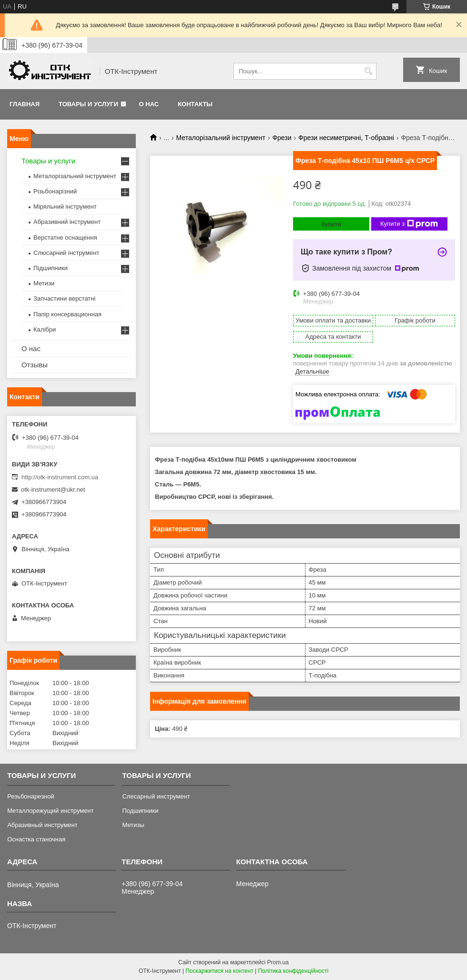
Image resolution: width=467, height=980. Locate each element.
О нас (149, 104)
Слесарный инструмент (156, 796)
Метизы (133, 825)
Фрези (282, 138)
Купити (331, 224)
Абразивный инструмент (42, 825)
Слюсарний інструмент (66, 253)
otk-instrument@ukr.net (53, 490)
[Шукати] (368, 71)
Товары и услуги (88, 104)
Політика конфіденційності (293, 971)
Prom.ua (278, 962)
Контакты (195, 104)
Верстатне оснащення (65, 237)
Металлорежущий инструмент (50, 811)
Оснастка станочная (36, 839)
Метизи (44, 283)
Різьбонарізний (55, 191)
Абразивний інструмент (67, 222)
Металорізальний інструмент (221, 138)
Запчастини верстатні (64, 298)
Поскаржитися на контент (219, 971)
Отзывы (35, 365)
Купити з (409, 224)
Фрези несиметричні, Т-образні (346, 138)
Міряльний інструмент (65, 207)
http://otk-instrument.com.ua (60, 477)
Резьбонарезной (31, 796)
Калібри (45, 329)
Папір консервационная (67, 314)
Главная (25, 104)
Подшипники (140, 811)
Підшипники (51, 268)
